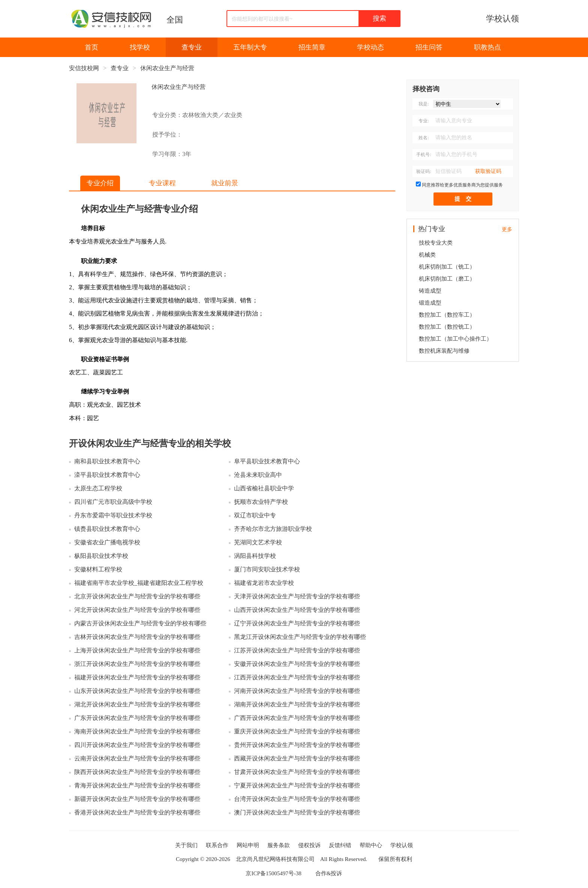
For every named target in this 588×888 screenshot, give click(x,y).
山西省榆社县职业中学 (264, 488)
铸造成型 (430, 291)
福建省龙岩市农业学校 (264, 583)
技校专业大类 (436, 243)
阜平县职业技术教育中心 (267, 461)
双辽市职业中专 (255, 515)
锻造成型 (430, 303)
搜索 (379, 18)
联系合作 (217, 845)
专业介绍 (100, 183)
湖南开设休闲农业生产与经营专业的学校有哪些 (297, 704)
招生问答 (429, 47)
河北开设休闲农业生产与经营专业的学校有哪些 (137, 610)
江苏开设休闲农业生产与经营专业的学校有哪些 (297, 650)
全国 (175, 20)
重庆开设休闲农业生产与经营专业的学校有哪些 (297, 731)
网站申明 (248, 845)
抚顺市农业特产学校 (261, 502)
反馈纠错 (340, 845)
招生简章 (312, 47)
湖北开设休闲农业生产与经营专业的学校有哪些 (137, 704)
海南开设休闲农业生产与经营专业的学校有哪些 (137, 731)
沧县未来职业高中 (258, 475)
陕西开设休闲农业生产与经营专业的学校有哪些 (137, 772)
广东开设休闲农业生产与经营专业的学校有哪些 (137, 718)
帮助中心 (371, 845)
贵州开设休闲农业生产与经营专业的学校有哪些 (297, 745)
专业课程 (162, 183)
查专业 (192, 47)
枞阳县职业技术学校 (101, 556)
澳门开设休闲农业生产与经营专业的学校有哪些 (297, 812)
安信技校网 (84, 68)
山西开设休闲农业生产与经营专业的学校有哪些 (297, 610)
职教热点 (487, 47)
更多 (507, 229)
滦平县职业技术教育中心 (107, 475)
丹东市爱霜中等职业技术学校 (113, 515)
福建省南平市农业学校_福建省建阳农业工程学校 (139, 583)
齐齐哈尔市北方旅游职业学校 (273, 529)
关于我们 (186, 845)
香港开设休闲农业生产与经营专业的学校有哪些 (137, 812)
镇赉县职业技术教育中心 (107, 529)
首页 (91, 47)
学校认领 (502, 19)
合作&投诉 (329, 873)
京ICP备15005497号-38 (273, 873)
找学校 (140, 47)
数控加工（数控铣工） (447, 327)
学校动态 (370, 47)
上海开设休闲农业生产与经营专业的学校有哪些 (137, 650)
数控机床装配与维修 (444, 351)
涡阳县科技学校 (255, 556)
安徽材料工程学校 (98, 569)
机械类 (427, 255)
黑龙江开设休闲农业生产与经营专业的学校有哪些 (300, 637)
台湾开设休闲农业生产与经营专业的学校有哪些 (297, 799)
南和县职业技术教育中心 (107, 461)
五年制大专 (250, 47)
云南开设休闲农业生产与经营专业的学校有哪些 (137, 758)
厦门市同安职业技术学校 (267, 569)
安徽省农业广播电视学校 (107, 542)
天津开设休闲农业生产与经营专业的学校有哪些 (297, 596)
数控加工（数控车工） (447, 315)
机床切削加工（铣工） (447, 267)
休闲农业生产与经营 (167, 68)
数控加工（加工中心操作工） (455, 339)
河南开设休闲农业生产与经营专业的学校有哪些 (297, 691)
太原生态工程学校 (98, 488)
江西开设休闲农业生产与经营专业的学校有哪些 (297, 677)
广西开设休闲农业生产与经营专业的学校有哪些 (297, 718)
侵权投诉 (309, 845)
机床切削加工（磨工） (447, 279)
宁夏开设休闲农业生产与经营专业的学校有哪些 (297, 785)
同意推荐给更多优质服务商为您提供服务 (462, 185)
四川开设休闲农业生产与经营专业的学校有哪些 (137, 745)
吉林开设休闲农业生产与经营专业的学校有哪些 (137, 637)
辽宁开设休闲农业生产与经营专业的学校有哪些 (297, 623)
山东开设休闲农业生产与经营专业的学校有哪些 (137, 691)
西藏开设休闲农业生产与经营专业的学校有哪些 (297, 758)
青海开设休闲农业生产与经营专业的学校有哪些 (137, 785)
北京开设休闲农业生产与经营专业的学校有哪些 (137, 596)
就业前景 (225, 183)
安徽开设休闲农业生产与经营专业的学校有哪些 (297, 664)
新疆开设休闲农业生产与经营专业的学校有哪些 (137, 799)
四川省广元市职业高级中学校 (113, 502)
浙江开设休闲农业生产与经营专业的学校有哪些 (137, 664)
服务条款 (279, 845)
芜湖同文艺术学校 (258, 542)
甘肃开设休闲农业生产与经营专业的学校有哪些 (297, 772)
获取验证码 (488, 171)
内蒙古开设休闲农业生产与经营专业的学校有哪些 (140, 623)
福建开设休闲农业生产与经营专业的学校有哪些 (137, 677)
